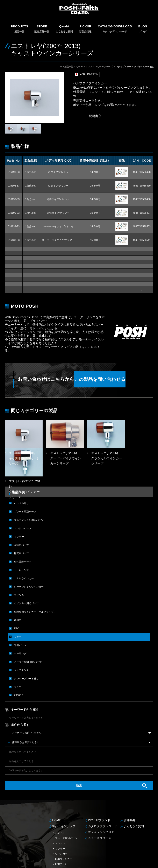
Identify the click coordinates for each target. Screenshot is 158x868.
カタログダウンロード (115, 29)
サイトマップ (148, 862)
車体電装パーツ (23, 533)
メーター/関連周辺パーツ (28, 631)
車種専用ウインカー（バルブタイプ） (35, 582)
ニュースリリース (100, 807)
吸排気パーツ (21, 516)
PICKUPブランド (99, 789)
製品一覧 (19, 29)
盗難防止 (19, 590)
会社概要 (129, 789)
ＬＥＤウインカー (24, 549)
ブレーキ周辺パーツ (25, 483)
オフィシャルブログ (101, 801)
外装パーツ (20, 615)
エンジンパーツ (23, 500)
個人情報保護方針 (129, 862)
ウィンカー (61, 823)
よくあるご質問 (64, 29)
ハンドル (60, 802)
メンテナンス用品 (65, 839)
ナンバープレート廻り (26, 648)
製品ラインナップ (64, 795)
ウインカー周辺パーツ (26, 574)
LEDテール (61, 833)
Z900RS (19, 664)
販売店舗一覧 (42, 29)
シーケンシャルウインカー (29, 557)
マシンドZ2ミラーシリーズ (99, 67)
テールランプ (21, 541)
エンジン (60, 812)
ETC (16, 598)
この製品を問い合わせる (112, 379)
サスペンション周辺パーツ (29, 491)
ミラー (79, 67)
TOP (60, 67)
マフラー (19, 508)
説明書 (92, 116)
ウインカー (20, 565)
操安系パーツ (21, 524)
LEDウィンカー (64, 828)
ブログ (143, 29)
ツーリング (20, 623)
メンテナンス (21, 640)
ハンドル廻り (21, 475)
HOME (57, 789)
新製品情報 (85, 29)
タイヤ (18, 656)
